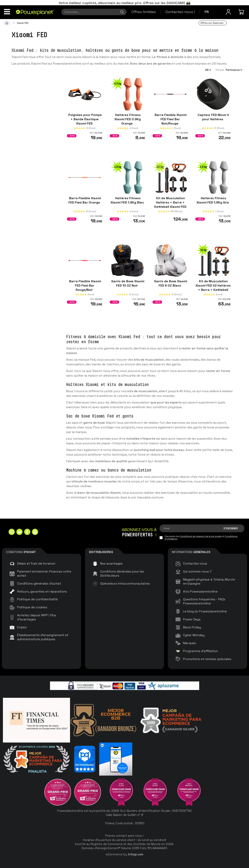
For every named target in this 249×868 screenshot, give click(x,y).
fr (207, 12)
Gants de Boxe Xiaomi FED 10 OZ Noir (127, 283)
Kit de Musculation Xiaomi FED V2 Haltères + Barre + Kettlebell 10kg (213, 288)
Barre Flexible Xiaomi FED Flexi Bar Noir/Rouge (170, 119)
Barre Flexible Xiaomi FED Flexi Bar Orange (85, 200)
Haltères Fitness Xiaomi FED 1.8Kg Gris (213, 200)
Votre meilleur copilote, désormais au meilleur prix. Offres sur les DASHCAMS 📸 (125, 3)
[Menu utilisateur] (228, 12)
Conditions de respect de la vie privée (201, 536)
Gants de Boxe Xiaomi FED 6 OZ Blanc (170, 283)
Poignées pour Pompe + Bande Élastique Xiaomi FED (85, 119)
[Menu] (7, 12)
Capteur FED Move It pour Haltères (213, 117)
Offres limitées (144, 12)
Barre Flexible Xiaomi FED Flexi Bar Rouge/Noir (85, 285)
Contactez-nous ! (180, 12)
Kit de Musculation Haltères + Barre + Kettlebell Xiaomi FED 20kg (170, 204)
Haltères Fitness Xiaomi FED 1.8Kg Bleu (128, 200)
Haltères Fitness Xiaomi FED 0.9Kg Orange (128, 119)
